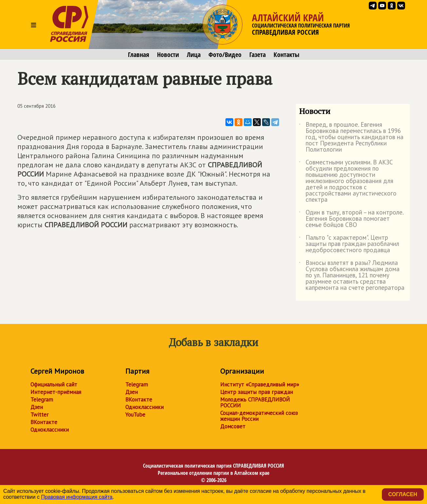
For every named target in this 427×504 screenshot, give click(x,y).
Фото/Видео (225, 55)
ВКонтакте (44, 422)
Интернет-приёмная (56, 392)
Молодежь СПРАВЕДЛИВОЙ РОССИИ (255, 402)
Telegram (42, 400)
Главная (139, 55)
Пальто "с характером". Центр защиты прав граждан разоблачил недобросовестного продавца (349, 244)
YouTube (135, 415)
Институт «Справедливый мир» (260, 384)
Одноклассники (50, 430)
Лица (194, 55)
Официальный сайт (54, 384)
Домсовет (233, 426)
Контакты (286, 55)
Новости (168, 55)
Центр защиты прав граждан (257, 392)
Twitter (39, 415)
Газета (258, 55)
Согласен (403, 494)
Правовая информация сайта (77, 497)
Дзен (37, 407)
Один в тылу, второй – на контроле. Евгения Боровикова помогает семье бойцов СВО (351, 219)
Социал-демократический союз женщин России (259, 416)
